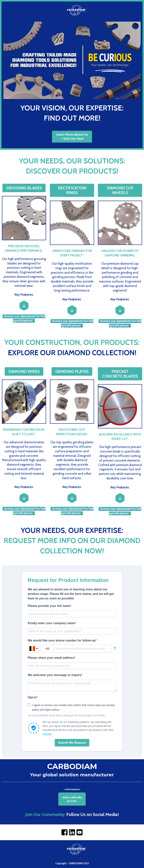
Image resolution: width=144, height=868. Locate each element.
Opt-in (32, 697)
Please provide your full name (49, 606)
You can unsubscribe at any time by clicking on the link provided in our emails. (67, 715)
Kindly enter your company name (51, 623)
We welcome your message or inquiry (55, 675)
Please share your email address (51, 658)
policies (47, 734)
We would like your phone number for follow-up (62, 640)
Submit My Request (72, 743)
